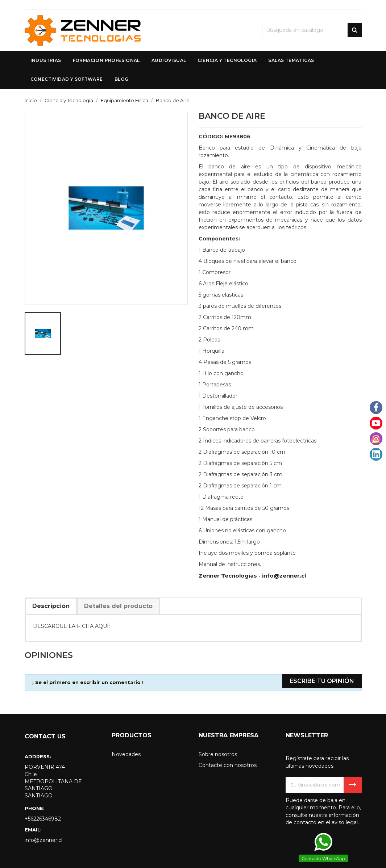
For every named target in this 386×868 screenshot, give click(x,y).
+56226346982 (43, 819)
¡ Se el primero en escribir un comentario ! (88, 682)
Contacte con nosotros (228, 765)
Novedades (126, 754)
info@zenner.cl (43, 840)
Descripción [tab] (51, 606)
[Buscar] (312, 30)
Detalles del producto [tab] (118, 606)
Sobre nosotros (218, 754)
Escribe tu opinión (322, 681)
